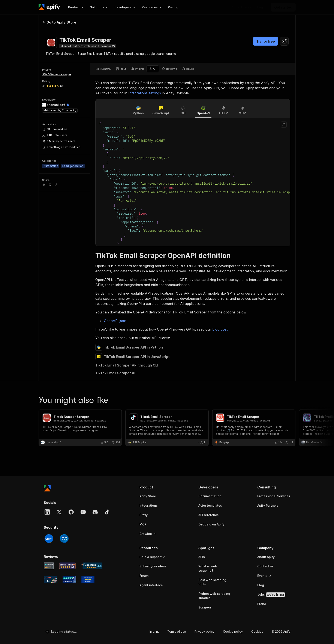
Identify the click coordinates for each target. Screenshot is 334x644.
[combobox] (284, 41)
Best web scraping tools (212, 393)
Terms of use (177, 443)
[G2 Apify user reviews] (51, 391)
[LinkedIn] (47, 323)
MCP (143, 335)
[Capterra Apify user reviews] (92, 377)
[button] (156, 298)
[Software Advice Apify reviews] (67, 377)
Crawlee (148, 345)
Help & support (153, 368)
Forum (144, 387)
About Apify (266, 368)
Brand (262, 415)
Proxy (144, 326)
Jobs (271, 406)
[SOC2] (64, 350)
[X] (59, 323)
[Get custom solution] (241, 7)
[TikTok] (107, 323)
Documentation (210, 307)
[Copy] (88, 46)
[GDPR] (49, 350)
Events (264, 387)
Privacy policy (204, 443)
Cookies (257, 443)
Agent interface (151, 396)
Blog (261, 396)
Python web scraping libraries (214, 407)
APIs (202, 368)
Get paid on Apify (211, 335)
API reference (209, 326)
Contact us (265, 377)
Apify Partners (268, 317)
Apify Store (148, 307)
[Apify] (49, 7)
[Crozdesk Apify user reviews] (88, 391)
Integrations (149, 317)
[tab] (103, 69)
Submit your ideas (153, 377)
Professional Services (274, 307)
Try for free (266, 41)
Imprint (154, 443)
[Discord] (95, 323)
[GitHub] (71, 323)
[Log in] (262, 7)
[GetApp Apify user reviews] (49, 377)
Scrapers (205, 418)
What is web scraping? (208, 379)
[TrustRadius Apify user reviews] (69, 391)
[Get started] (283, 7)
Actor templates (210, 317)
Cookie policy (233, 443)
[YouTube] (83, 323)
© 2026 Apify (281, 443)
